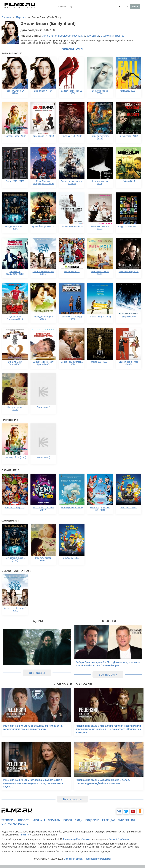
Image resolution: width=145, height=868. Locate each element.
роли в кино (49, 36)
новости (24, 820)
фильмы (39, 820)
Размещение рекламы (98, 859)
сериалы (54, 820)
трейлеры (8, 820)
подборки (92, 820)
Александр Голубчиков (76, 839)
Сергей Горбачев (119, 839)
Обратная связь (73, 859)
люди (79, 820)
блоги (68, 820)
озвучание (79, 36)
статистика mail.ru (15, 824)
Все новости (108, 675)
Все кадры (37, 673)
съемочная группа (112, 36)
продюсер (64, 36)
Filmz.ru (24, 835)
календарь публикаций (118, 820)
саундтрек (93, 36)
